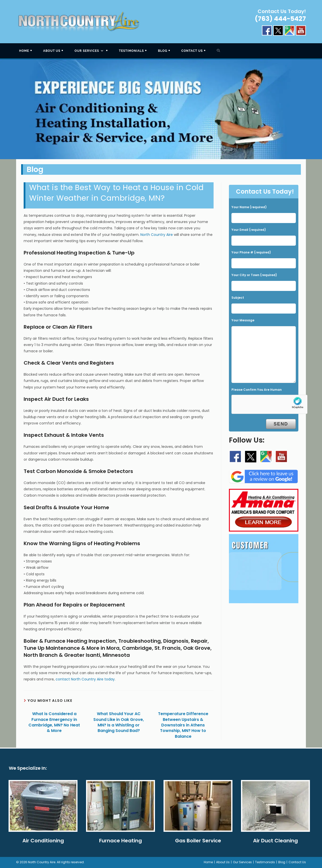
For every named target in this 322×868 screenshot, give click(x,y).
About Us (223, 862)
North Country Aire (157, 235)
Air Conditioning (43, 841)
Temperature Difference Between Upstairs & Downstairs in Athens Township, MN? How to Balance (183, 725)
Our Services (242, 862)
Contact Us (297, 862)
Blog (282, 862)
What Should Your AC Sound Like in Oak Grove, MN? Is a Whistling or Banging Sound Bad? (119, 722)
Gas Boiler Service (198, 841)
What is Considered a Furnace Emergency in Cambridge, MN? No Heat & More (54, 722)
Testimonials (265, 862)
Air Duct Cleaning (275, 841)
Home (208, 862)
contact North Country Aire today (85, 679)
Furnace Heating (120, 841)
